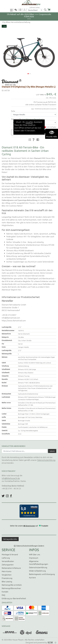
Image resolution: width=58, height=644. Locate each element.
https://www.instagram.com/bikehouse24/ (7, 496)
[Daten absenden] (52, 451)
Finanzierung (7, 578)
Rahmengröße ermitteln (12, 585)
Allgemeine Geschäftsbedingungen (39, 563)
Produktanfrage (33, 132)
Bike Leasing (7, 581)
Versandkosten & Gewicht (48, 109)
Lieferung (6, 558)
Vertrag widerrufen (10, 539)
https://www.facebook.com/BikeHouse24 (11, 496)
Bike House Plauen (16, 640)
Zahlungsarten (8, 565)
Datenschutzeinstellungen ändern (30, 546)
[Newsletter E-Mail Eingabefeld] (24, 451)
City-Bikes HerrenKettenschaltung (16, 22)
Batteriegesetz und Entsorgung (42, 574)
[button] (28, 74)
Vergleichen (7, 575)
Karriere (32, 577)
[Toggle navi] (12, 10)
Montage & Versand (10, 554)
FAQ (3, 595)
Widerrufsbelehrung (37, 571)
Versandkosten (8, 561)
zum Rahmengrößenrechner (33, 119)
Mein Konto (7, 571)
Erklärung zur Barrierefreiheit (14, 598)
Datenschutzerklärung (46, 460)
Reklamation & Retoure (11, 568)
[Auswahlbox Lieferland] (35, 10)
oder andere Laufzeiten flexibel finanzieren (41, 104)
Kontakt (5, 592)
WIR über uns (35, 554)
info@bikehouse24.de (11, 478)
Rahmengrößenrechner (11, 588)
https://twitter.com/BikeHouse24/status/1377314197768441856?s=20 (3, 496)
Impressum (34, 558)
